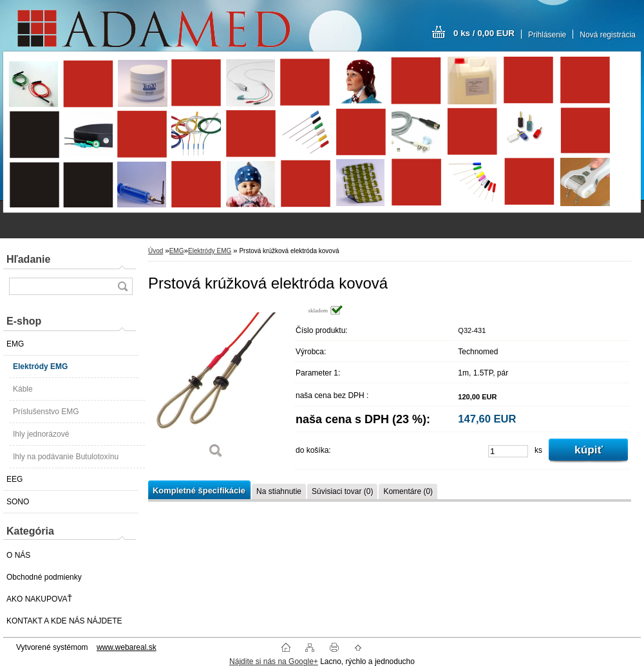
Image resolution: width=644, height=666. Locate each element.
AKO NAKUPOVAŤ (39, 599)
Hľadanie (28, 259)
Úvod (156, 251)
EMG (15, 344)
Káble (23, 389)
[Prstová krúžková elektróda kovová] (216, 386)
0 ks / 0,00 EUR (484, 33)
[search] (122, 286)
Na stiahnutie (279, 491)
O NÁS (18, 555)
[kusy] (508, 451)
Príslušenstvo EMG (46, 412)
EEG (14, 479)
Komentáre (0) (408, 491)
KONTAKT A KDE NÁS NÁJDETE (64, 621)
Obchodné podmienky (44, 577)
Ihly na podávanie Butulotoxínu (66, 457)
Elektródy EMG (40, 366)
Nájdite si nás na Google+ (274, 661)
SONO (18, 502)
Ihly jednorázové (41, 434)
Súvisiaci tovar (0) (342, 491)
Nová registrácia (608, 35)
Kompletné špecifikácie (199, 490)
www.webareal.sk (127, 647)
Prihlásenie (547, 35)
